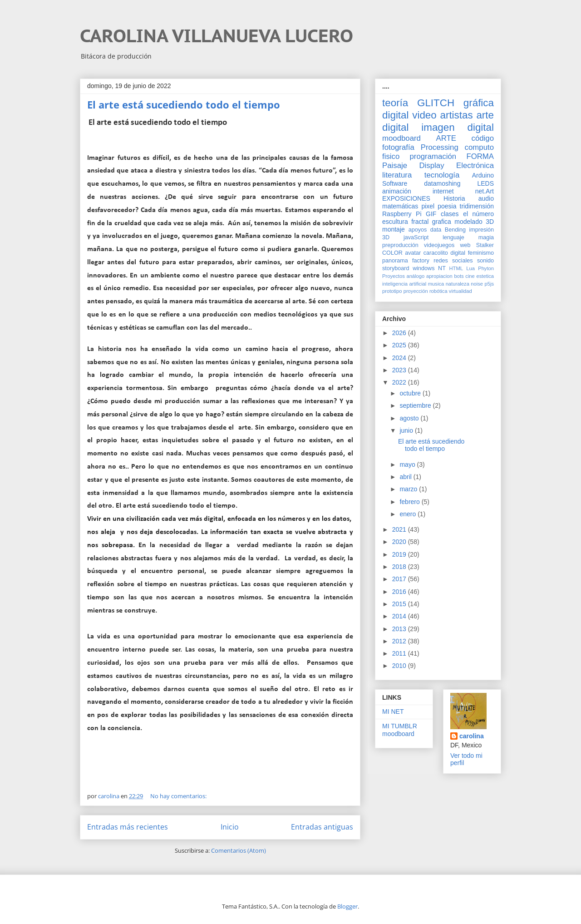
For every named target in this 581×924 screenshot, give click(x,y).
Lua (470, 268)
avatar (413, 253)
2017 (400, 579)
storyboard (396, 268)
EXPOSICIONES (406, 198)
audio (486, 198)
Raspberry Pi (402, 214)
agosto (410, 418)
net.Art (485, 191)
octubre (411, 393)
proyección (416, 291)
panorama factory (406, 261)
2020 (400, 542)
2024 (400, 358)
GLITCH (436, 103)
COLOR (392, 253)
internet (443, 191)
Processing (440, 147)
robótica (438, 291)
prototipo (392, 291)
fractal (420, 222)
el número (478, 214)
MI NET (393, 712)
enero (409, 514)
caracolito (436, 253)
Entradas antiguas (322, 827)
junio (407, 430)
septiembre (416, 405)
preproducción (400, 245)
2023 (400, 370)
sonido (485, 261)
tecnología (442, 175)
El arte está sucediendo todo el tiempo (184, 104)
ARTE (446, 138)
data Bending (448, 230)
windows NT (429, 268)
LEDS (485, 183)
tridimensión (477, 206)
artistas (456, 115)
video (424, 115)
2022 (400, 382)
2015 (400, 604)
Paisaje (395, 166)
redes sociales (453, 261)
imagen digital (458, 127)
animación (397, 191)
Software (395, 183)
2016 (400, 592)
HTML (456, 268)
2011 (400, 653)
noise (477, 284)
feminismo (481, 253)
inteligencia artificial (404, 284)
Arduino (483, 175)
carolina (472, 736)
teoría (395, 103)
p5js (490, 284)
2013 (400, 629)
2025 (400, 345)
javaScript (416, 237)
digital (458, 253)
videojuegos (439, 245)
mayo (408, 464)
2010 (400, 666)
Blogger (347, 906)
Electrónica (475, 166)
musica (436, 284)
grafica (442, 222)
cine (470, 276)
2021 (400, 529)
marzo (409, 489)
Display (432, 166)
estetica (485, 276)
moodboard (401, 138)
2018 (400, 567)
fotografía (398, 147)
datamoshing (442, 183)
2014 (400, 616)
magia (486, 237)
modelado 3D (474, 222)
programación (433, 156)
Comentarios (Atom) (239, 850)
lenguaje (453, 237)
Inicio (230, 827)
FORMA (480, 156)
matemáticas (400, 206)
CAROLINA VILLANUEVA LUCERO (217, 35)
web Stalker (477, 245)
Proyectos (394, 276)
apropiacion (439, 276)
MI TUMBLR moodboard (400, 730)
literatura (397, 175)
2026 (400, 333)
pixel (428, 206)
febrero (410, 502)
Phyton (486, 268)
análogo (415, 276)
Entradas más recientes (128, 827)
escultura (395, 222)
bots (459, 276)
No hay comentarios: (179, 796)
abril (406, 477)
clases (450, 214)
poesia (447, 206)
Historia (454, 198)
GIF (431, 214)
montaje (394, 229)
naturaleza (458, 284)
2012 (400, 641)
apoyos (418, 230)
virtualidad (460, 291)
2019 (400, 554)
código (483, 138)
